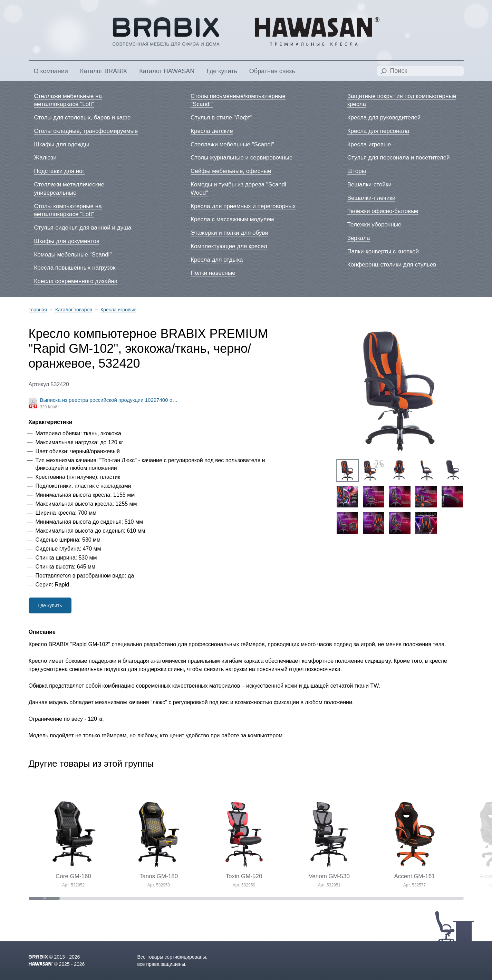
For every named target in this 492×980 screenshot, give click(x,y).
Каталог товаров (74, 310)
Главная (38, 310)
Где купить (50, 605)
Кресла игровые (118, 310)
